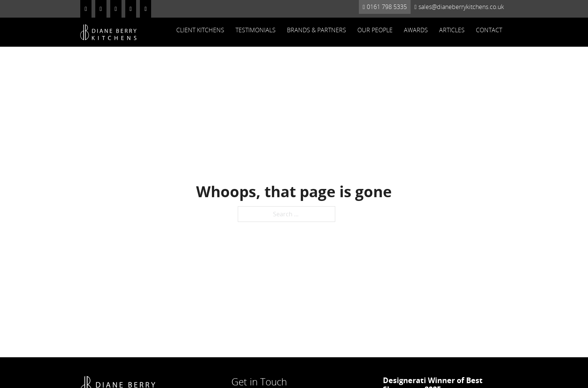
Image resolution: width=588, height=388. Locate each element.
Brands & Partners (316, 30)
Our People (375, 30)
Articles (452, 30)
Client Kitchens (200, 30)
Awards (416, 30)
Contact (489, 30)
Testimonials (256, 30)
